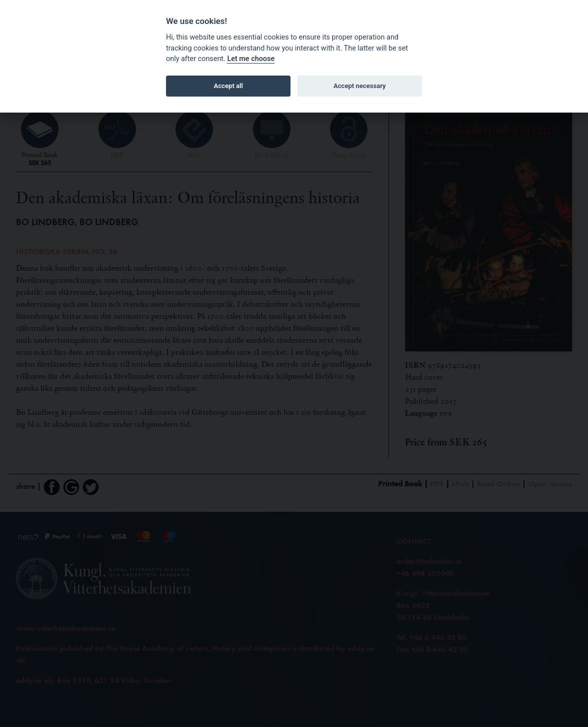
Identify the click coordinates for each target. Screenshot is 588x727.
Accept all (228, 86)
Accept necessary (360, 86)
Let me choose (251, 59)
